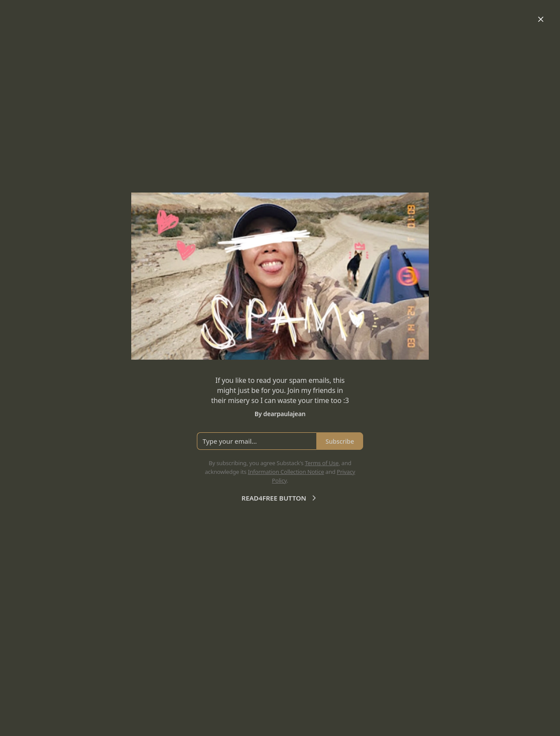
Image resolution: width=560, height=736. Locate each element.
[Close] (541, 19)
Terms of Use (322, 463)
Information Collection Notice (286, 472)
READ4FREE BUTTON (280, 498)
